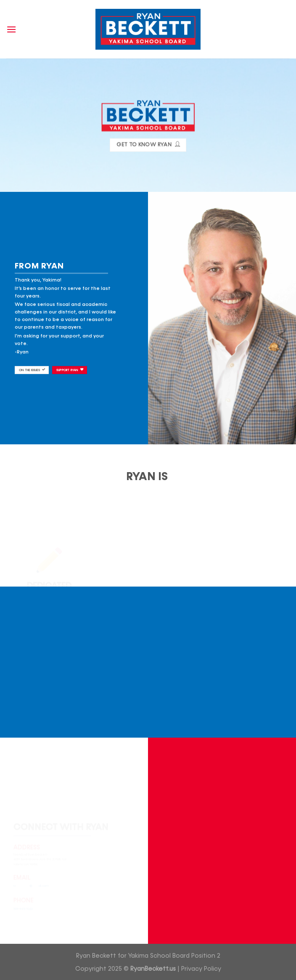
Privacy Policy (201, 969)
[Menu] (11, 29)
